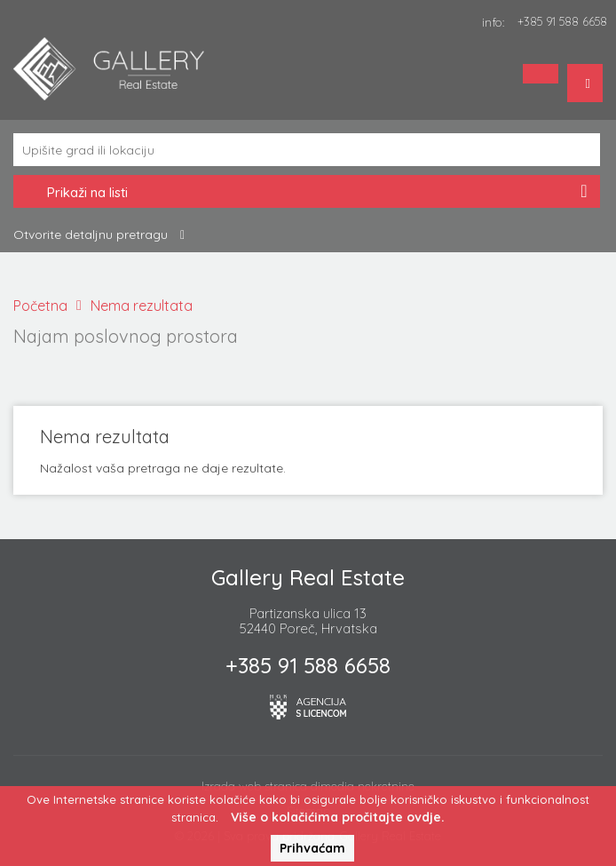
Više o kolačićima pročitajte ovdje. (338, 817)
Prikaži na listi (307, 194)
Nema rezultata (142, 306)
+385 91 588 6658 (562, 21)
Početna (40, 306)
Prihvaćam (312, 848)
